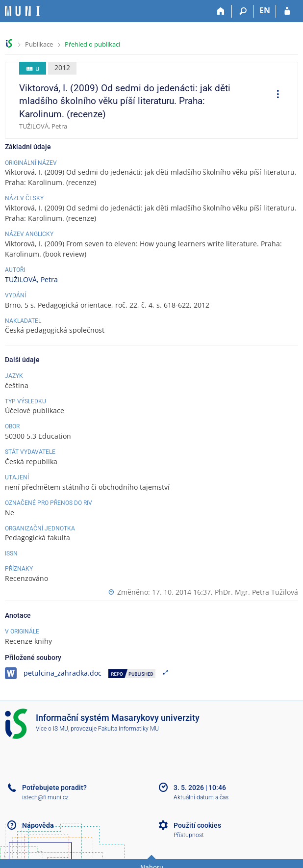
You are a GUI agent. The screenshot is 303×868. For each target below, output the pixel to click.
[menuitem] (275, 95)
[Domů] (221, 11)
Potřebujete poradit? (54, 788)
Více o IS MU (52, 729)
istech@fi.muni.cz (45, 797)
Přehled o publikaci (92, 44)
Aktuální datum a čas (201, 797)
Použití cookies (197, 825)
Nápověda (38, 825)
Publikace (39, 44)
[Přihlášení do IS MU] (287, 11)
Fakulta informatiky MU (128, 729)
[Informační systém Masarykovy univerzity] (23, 11)
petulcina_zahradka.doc (63, 673)
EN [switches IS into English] (265, 10)
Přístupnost (189, 835)
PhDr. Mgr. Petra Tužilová (256, 592)
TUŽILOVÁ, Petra (31, 279)
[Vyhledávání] (243, 11)
